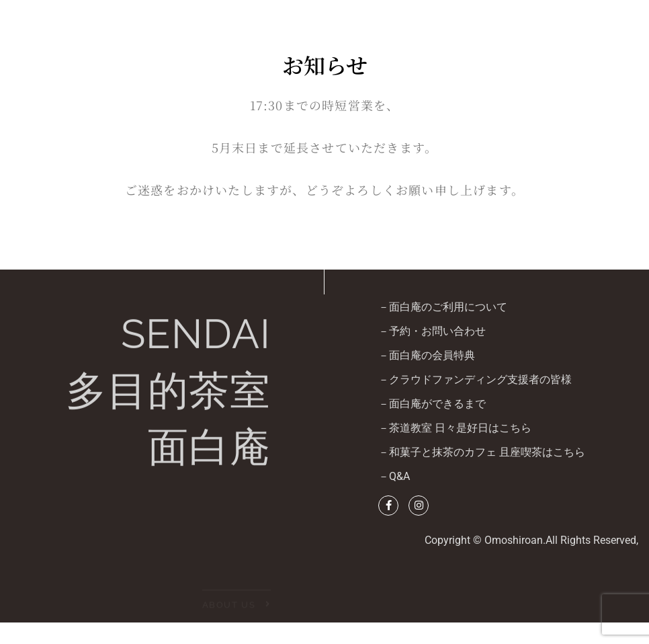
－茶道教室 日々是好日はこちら (455, 428)
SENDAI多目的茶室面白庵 (168, 399)
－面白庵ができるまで (432, 404)
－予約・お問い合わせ (432, 331)
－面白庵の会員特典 (427, 355)
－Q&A (394, 476)
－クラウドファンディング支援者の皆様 (475, 379)
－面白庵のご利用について (443, 307)
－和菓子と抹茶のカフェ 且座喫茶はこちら (482, 452)
